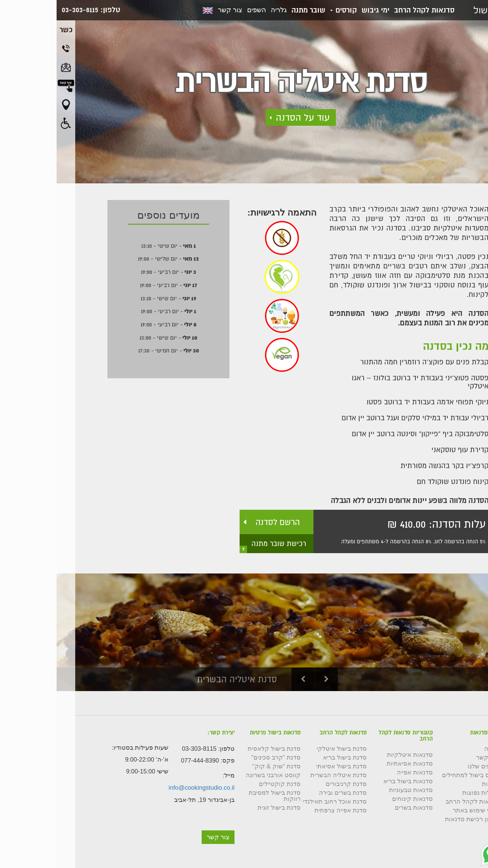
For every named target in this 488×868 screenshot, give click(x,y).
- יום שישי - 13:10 (112, 246)
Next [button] (270, 679)
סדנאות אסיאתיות (353, 764)
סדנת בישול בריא (288, 758)
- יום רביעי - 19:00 (112, 272)
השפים (200, 10)
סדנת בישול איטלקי (285, 749)
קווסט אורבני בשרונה (217, 775)
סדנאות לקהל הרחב (368, 10)
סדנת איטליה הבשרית (282, 775)
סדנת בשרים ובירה (286, 793)
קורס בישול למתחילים (414, 775)
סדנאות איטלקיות (353, 755)
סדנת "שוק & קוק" (220, 766)
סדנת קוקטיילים (223, 784)
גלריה (222, 10)
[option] (244, 632)
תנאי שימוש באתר (419, 810)
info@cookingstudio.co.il (145, 788)
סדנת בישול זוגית (222, 808)
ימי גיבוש (319, 10)
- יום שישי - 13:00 (112, 338)
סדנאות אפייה (358, 772)
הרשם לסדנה (221, 522)
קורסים (287, 10)
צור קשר (174, 10)
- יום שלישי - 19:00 (112, 259)
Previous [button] (247, 679)
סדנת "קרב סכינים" (219, 758)
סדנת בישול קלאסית (218, 749)
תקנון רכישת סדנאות (415, 819)
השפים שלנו (427, 766)
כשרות (434, 784)
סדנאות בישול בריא (351, 781)
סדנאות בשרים (357, 808)
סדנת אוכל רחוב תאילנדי (278, 802)
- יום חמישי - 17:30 (112, 350)
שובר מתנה (252, 10)
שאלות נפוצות (424, 793)
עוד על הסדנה (246, 117)
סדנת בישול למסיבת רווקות (218, 796)
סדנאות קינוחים (356, 799)
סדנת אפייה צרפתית (284, 810)
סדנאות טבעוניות (354, 790)
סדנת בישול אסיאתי (285, 766)
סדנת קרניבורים (290, 784)
